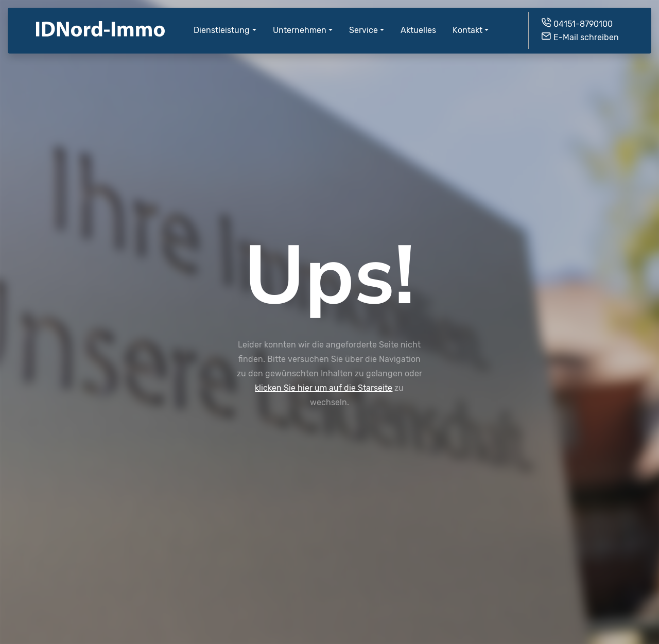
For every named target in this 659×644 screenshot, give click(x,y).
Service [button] (363, 22)
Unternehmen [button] (300, 22)
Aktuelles (418, 22)
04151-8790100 (577, 15)
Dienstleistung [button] (222, 22)
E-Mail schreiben (580, 29)
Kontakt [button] (467, 22)
